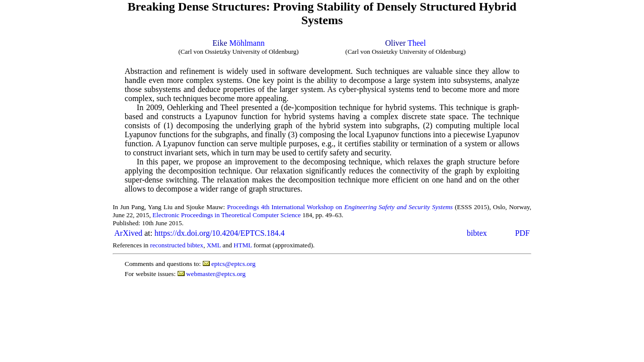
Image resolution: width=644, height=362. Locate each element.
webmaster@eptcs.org (216, 274)
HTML (243, 245)
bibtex (477, 233)
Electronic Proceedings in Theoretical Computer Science (227, 215)
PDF (522, 233)
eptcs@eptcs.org (233, 264)
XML (214, 245)
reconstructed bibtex (177, 245)
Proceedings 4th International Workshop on (340, 207)
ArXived (128, 233)
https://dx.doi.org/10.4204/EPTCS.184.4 (220, 233)
